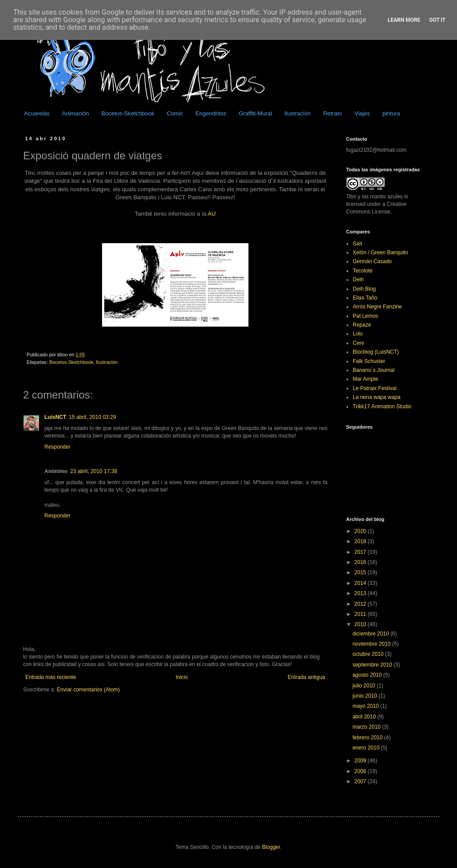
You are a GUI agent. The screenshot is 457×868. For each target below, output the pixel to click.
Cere (359, 343)
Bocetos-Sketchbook (128, 113)
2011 (361, 614)
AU (212, 214)
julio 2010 (364, 686)
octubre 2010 (368, 654)
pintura (391, 113)
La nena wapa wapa (376, 397)
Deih (358, 280)
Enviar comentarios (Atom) (88, 690)
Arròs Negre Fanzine (377, 307)
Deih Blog (364, 289)
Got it (437, 20)
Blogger (271, 847)
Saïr (358, 244)
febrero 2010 (368, 738)
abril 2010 (365, 717)
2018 (361, 541)
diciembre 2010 (371, 634)
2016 (361, 562)
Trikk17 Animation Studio (382, 406)
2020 (361, 531)
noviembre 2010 (372, 644)
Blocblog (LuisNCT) (376, 352)
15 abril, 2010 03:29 (92, 417)
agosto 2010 (368, 675)
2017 (361, 552)
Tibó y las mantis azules (374, 197)
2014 (361, 583)
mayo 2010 (366, 706)
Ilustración (297, 113)
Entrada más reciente (51, 677)
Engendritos (211, 113)
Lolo (358, 334)
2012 (361, 604)
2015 (361, 572)
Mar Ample (365, 379)
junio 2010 (365, 696)
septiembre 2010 (373, 665)
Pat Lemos (365, 316)
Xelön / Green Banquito (380, 253)
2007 (361, 781)
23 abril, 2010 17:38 (94, 471)
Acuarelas (37, 113)
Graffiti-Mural (255, 113)
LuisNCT (55, 417)
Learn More (404, 20)
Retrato (333, 113)
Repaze (362, 325)
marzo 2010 (367, 727)
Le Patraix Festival (375, 388)
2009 (361, 761)
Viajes (362, 113)
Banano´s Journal (374, 370)
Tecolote (363, 271)
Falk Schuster (369, 361)
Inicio (182, 677)
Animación (76, 113)
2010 (361, 624)
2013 (361, 593)
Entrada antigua (306, 677)
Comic (175, 113)
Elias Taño (365, 298)
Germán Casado (372, 261)
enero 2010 (366, 748)
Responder (57, 447)
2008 (361, 771)
